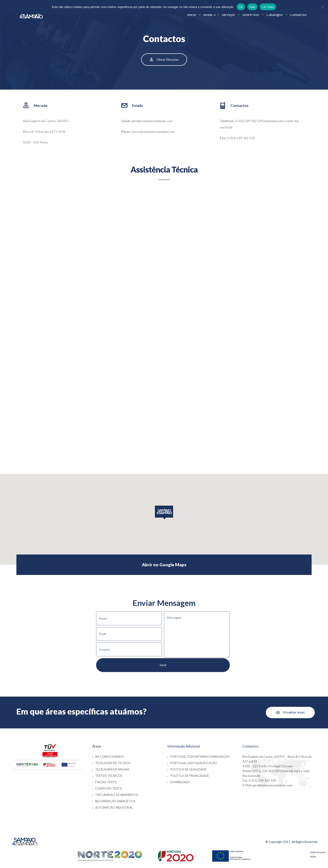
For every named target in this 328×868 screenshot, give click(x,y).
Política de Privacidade (190, 776)
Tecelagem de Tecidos (113, 763)
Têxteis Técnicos (109, 776)
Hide (313, 857)
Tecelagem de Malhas (112, 769)
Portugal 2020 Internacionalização (200, 757)
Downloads (180, 782)
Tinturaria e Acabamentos (117, 795)
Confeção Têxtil (109, 788)
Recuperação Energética (115, 801)
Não (252, 7)
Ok (241, 7)
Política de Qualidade (188, 769)
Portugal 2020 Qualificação (194, 763)
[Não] (322, 7)
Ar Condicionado (110, 757)
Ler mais (268, 7)
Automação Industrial (114, 808)
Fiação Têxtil (106, 782)
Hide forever (318, 852)
